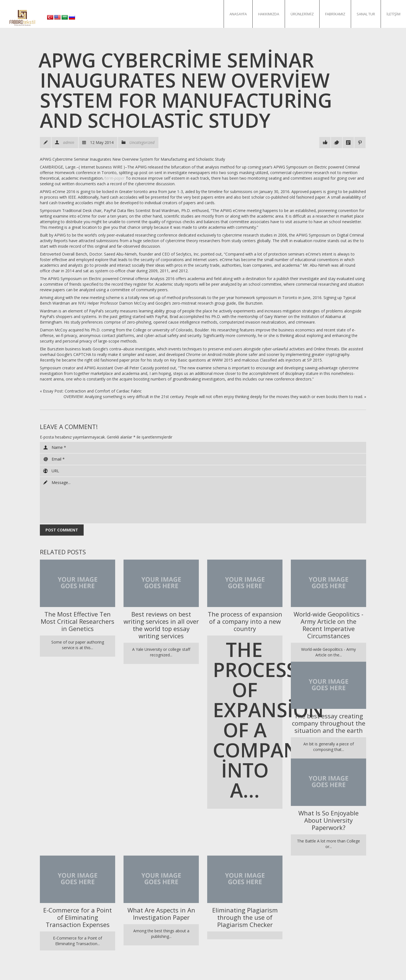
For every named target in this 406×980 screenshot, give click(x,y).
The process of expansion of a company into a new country (245, 621)
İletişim (393, 14)
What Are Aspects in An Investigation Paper (161, 914)
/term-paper (114, 178)
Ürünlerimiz (302, 14)
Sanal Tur (366, 14)
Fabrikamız (335, 14)
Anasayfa (238, 14)
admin (69, 142)
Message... (203, 500)
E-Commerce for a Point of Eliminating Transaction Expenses (78, 917)
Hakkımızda (269, 14)
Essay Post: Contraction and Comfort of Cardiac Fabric (92, 391)
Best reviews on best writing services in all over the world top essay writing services (161, 625)
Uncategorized (142, 142)
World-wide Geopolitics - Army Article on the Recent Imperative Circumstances (328, 625)
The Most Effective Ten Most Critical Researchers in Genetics (78, 621)
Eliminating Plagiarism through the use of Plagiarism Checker (245, 917)
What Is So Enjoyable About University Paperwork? (328, 820)
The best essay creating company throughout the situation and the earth (329, 723)
